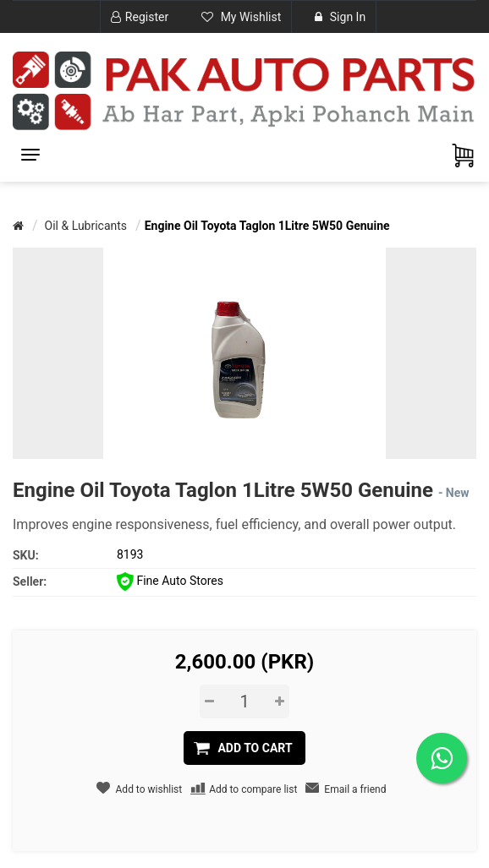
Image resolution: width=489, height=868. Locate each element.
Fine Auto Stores (170, 581)
